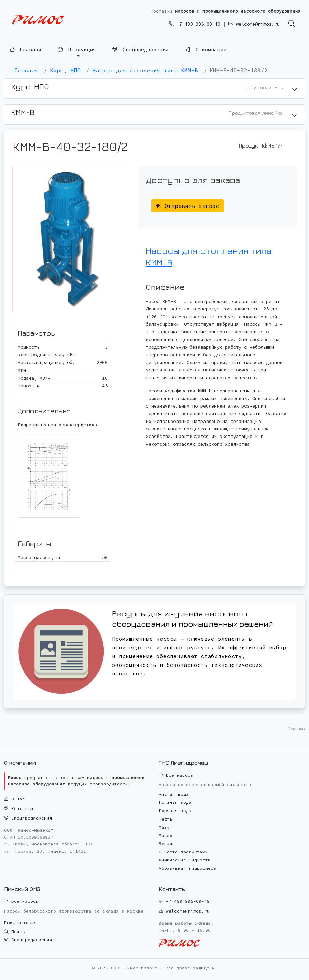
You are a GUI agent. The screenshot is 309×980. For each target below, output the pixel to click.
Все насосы (176, 775)
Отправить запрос (187, 206)
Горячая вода (175, 810)
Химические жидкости (185, 860)
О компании (206, 49)
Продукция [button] (77, 50)
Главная (25, 50)
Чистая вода (174, 794)
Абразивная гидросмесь (187, 868)
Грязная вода (175, 802)
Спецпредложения (141, 50)
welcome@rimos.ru (254, 24)
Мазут (166, 827)
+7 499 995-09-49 (195, 24)
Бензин (167, 844)
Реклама (297, 728)
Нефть (166, 819)
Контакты (19, 808)
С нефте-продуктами (183, 852)
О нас (15, 799)
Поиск (15, 931)
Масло (166, 835)
